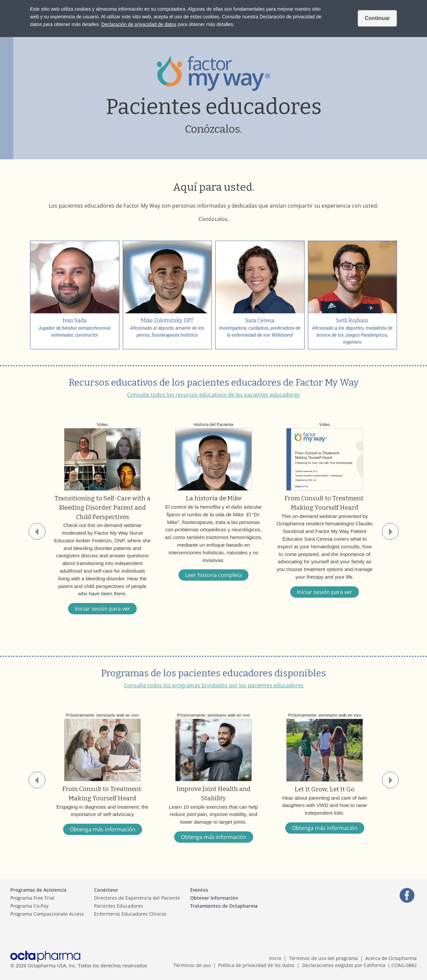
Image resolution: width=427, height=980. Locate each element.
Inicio (275, 958)
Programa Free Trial (32, 898)
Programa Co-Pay (29, 906)
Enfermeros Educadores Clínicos (130, 914)
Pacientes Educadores (119, 906)
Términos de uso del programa (323, 958)
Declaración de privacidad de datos (139, 24)
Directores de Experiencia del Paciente (137, 898)
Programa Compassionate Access (47, 914)
